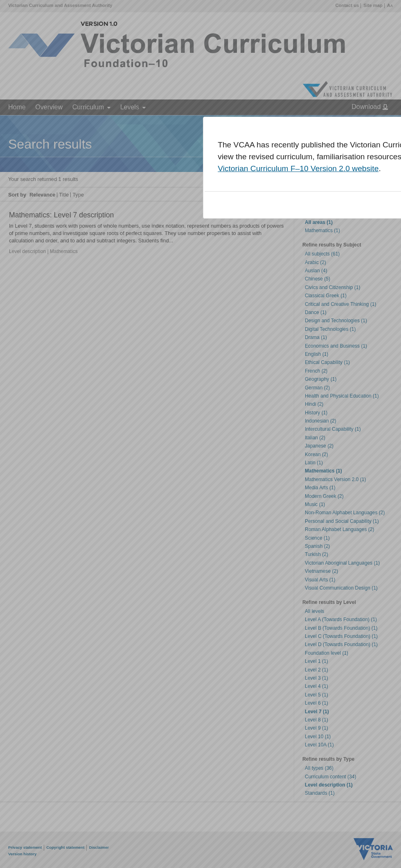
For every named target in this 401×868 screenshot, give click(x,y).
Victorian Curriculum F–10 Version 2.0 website (298, 168)
